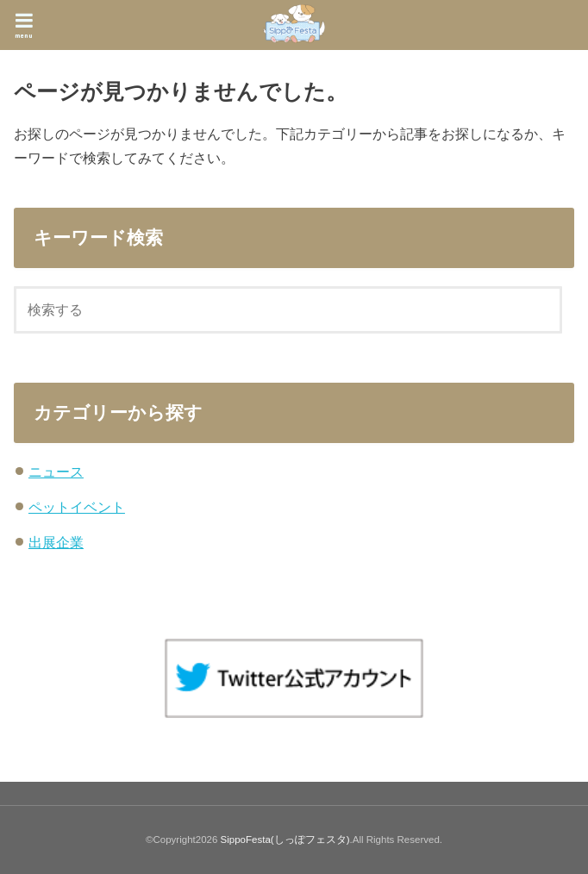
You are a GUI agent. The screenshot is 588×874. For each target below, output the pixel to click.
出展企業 (56, 542)
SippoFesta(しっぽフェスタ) (285, 840)
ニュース (56, 471)
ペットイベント (77, 507)
